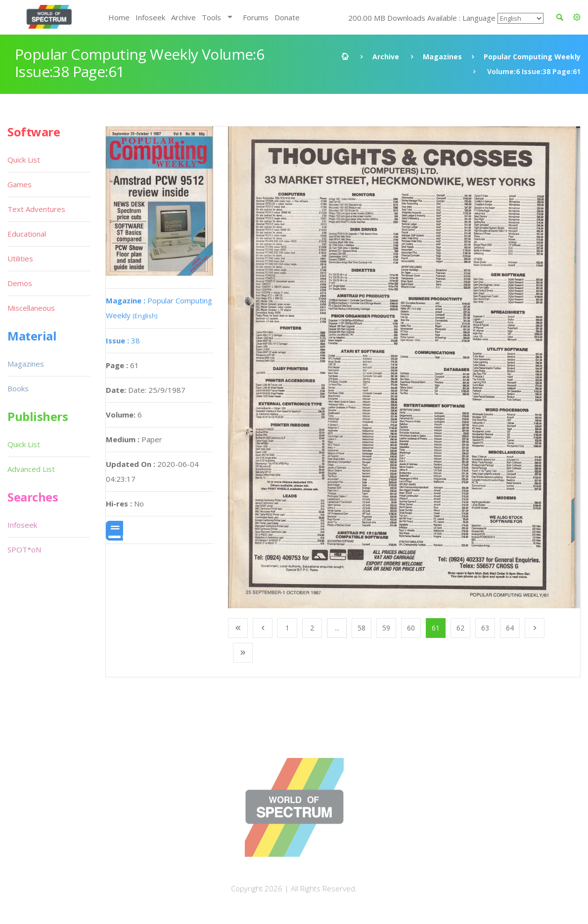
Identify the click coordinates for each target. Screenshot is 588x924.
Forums (256, 17)
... (337, 628)
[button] (577, 17)
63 (485, 628)
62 (460, 628)
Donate (287, 17)
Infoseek (150, 17)
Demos (20, 283)
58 (362, 628)
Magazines (442, 57)
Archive (183, 17)
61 (436, 628)
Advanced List (31, 469)
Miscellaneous (31, 308)
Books (18, 388)
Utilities (20, 258)
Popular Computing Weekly (532, 57)
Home (119, 17)
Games (20, 184)
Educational (27, 234)
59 (386, 628)
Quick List (24, 160)
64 (510, 628)
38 (123, 340)
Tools (211, 17)
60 (411, 628)
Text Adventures (36, 209)
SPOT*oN (24, 549)
